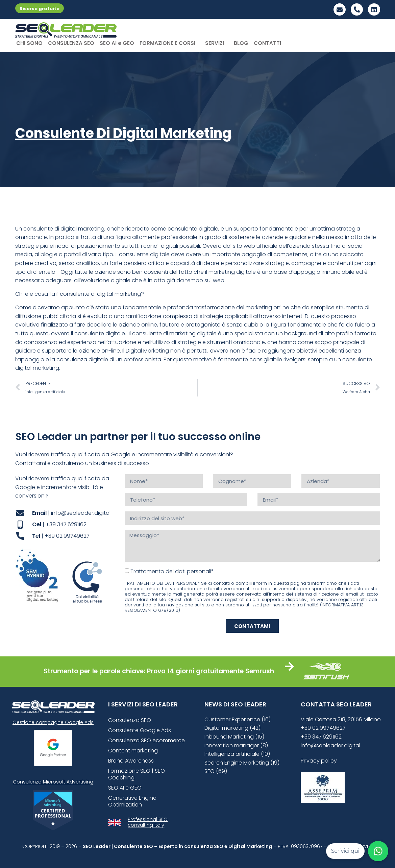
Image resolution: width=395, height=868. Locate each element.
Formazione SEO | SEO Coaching (137, 774)
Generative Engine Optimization (132, 801)
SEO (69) (216, 771)
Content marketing (133, 751)
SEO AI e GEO (117, 43)
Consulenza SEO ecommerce (146, 740)
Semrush (260, 671)
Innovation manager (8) (236, 745)
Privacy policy (319, 761)
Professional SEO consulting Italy (148, 822)
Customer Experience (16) (238, 719)
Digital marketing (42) (232, 728)
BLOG (241, 43)
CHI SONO (29, 43)
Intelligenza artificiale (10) (237, 754)
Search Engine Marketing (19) (242, 763)
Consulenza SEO (130, 720)
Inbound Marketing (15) (234, 737)
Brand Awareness (131, 761)
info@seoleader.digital (330, 745)
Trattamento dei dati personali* (172, 571)
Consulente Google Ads (140, 730)
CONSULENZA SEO (71, 43)
